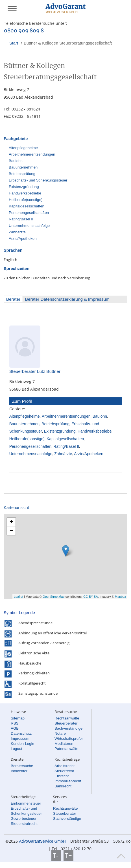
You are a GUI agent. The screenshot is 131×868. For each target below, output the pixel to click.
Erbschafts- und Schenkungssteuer (38, 180)
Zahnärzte (17, 232)
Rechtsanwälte (67, 718)
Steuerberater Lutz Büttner (35, 371)
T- (56, 855)
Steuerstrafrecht (24, 824)
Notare (60, 733)
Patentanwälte (66, 749)
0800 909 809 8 (24, 31)
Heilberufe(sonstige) (26, 200)
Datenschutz (21, 733)
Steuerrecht (64, 771)
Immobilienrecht (68, 781)
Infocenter (19, 771)
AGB (15, 728)
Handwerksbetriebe (25, 193)
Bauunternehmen (23, 167)
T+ (68, 855)
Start (14, 43)
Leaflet (18, 597)
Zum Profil (22, 401)
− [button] (11, 531)
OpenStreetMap (54, 597)
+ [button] (11, 522)
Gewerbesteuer (24, 819)
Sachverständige (68, 728)
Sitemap (18, 718)
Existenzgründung (24, 187)
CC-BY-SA (91, 597)
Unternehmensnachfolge (29, 226)
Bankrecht (63, 786)
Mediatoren (64, 744)
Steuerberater (66, 723)
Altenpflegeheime (23, 148)
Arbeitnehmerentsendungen (32, 154)
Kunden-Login (22, 744)
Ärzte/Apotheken (23, 239)
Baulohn (16, 161)
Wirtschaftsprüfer (69, 739)
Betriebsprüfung (22, 174)
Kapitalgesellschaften (27, 206)
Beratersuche (22, 766)
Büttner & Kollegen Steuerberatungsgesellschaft (68, 43)
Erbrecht (62, 776)
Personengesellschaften (29, 213)
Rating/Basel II (21, 219)
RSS (15, 723)
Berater (13, 299)
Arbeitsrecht (65, 766)
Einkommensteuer (26, 803)
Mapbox (120, 597)
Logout (17, 749)
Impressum (20, 739)
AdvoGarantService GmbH (42, 841)
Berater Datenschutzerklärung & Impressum (67, 299)
